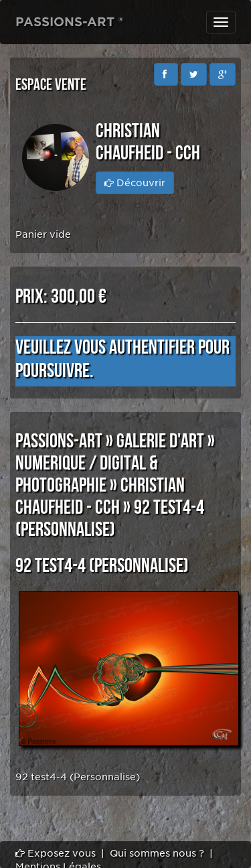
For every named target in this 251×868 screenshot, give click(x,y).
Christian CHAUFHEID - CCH (100, 497)
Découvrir (135, 183)
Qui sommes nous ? (157, 853)
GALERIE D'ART (160, 441)
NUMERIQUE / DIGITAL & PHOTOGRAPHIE (86, 475)
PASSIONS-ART (59, 441)
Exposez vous (56, 853)
